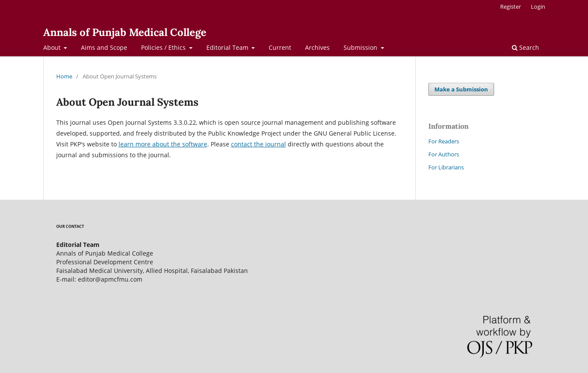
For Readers (444, 141)
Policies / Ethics (164, 47)
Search (525, 47)
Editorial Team (228, 47)
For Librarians (446, 167)
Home (64, 76)
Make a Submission (461, 89)
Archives (317, 47)
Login (538, 6)
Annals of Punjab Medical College (125, 32)
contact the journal (259, 144)
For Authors (444, 154)
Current (280, 47)
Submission (361, 47)
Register (511, 6)
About (53, 47)
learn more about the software (163, 144)
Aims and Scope (104, 47)
